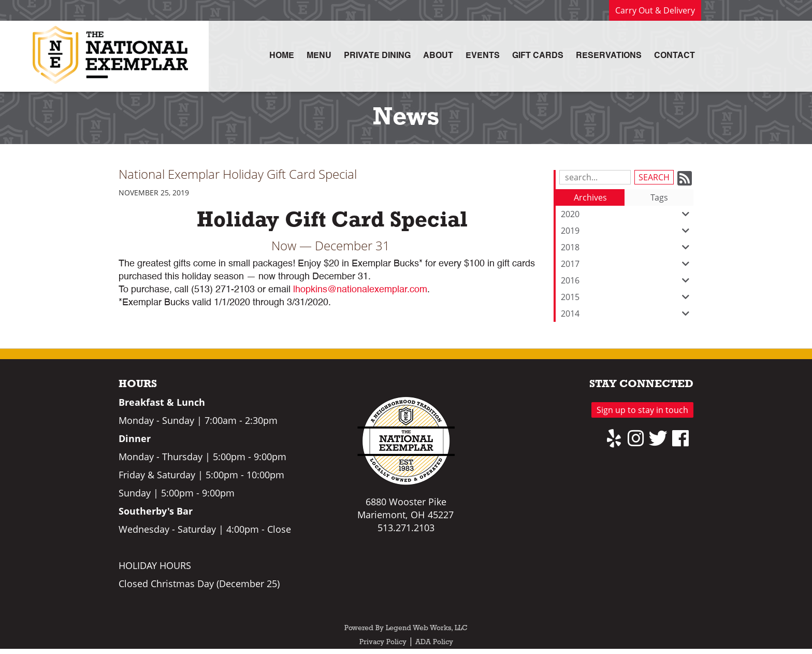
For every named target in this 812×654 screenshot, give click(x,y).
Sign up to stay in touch (642, 410)
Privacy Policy (383, 642)
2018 (627, 247)
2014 (627, 314)
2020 (627, 214)
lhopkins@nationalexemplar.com (360, 290)
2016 (627, 280)
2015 (627, 297)
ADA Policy (434, 642)
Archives (590, 197)
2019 (627, 231)
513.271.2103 (406, 528)
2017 (627, 264)
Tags (659, 197)
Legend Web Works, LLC (427, 628)
